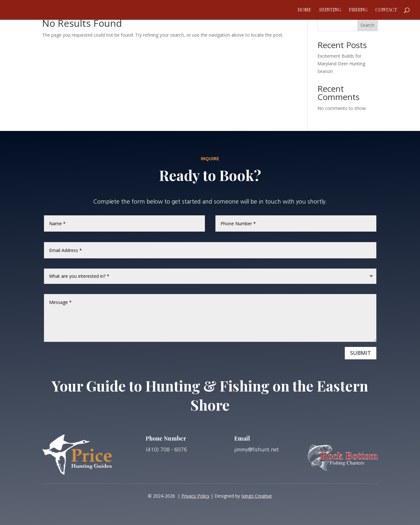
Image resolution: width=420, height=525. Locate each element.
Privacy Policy (195, 496)
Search (367, 25)
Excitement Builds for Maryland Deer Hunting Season (341, 64)
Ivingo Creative (257, 496)
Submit (361, 353)
